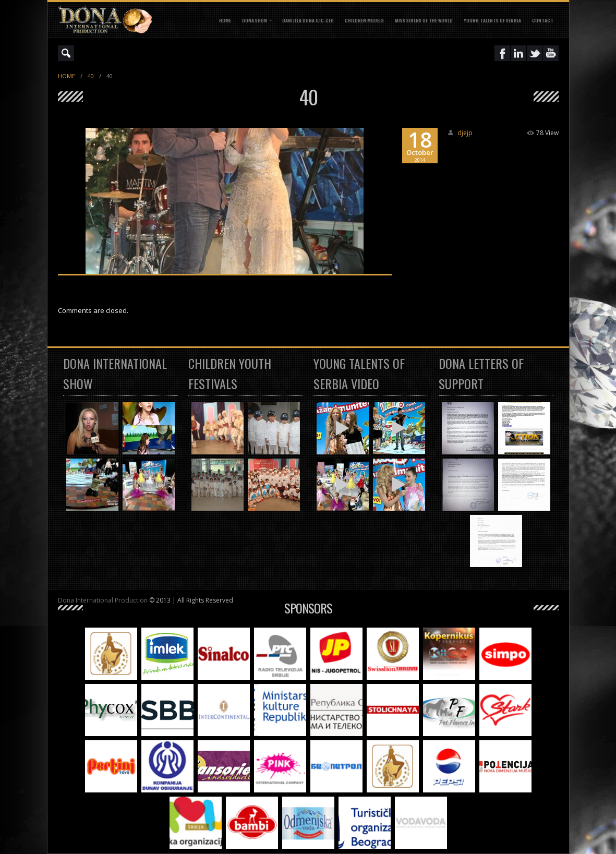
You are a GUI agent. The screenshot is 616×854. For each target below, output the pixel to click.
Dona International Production (103, 600)
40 (91, 76)
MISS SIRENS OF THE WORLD (424, 20)
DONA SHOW (255, 20)
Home (225, 20)
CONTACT (543, 20)
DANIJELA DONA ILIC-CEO (308, 20)
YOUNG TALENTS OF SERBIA (492, 20)
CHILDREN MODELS (364, 20)
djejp (465, 133)
